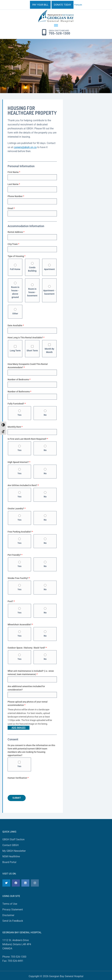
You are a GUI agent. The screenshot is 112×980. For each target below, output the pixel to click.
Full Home (15, 267)
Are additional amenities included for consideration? (26, 688)
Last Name (14, 184)
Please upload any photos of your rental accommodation (28, 703)
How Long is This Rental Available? (26, 338)
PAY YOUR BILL (40, 5)
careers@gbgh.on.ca (25, 147)
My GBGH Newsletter (14, 851)
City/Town (13, 244)
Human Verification (18, 778)
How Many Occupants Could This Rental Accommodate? (28, 366)
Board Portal (9, 862)
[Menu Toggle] (56, 26)
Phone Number (16, 196)
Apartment (49, 267)
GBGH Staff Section (13, 839)
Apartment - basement (49, 290)
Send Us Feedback (13, 921)
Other (15, 311)
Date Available (16, 325)
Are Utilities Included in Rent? (23, 485)
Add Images (19, 728)
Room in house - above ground (15, 290)
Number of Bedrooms (19, 379)
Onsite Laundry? (17, 509)
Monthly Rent (15, 427)
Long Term (15, 348)
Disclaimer (8, 915)
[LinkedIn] (25, 883)
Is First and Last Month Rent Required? (28, 439)
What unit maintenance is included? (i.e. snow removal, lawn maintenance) (31, 673)
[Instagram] (35, 883)
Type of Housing (16, 256)
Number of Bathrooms (19, 392)
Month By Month (49, 348)
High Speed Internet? (19, 462)
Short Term (32, 348)
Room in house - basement (32, 290)
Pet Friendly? (15, 555)
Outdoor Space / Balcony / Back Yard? (27, 648)
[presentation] (32, 786)
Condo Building (32, 267)
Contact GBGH (10, 845)
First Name (14, 172)
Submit (17, 798)
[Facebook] (16, 883)
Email (11, 208)
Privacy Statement (13, 910)
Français (78, 5)
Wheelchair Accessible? (20, 625)
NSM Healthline (11, 856)
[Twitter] (6, 883)
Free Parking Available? (20, 532)
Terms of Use (10, 904)
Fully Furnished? (17, 404)
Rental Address (16, 232)
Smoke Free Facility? (19, 578)
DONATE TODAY (62, 5)
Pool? (11, 601)
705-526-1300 (59, 33)
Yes (19, 413)
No (45, 413)
